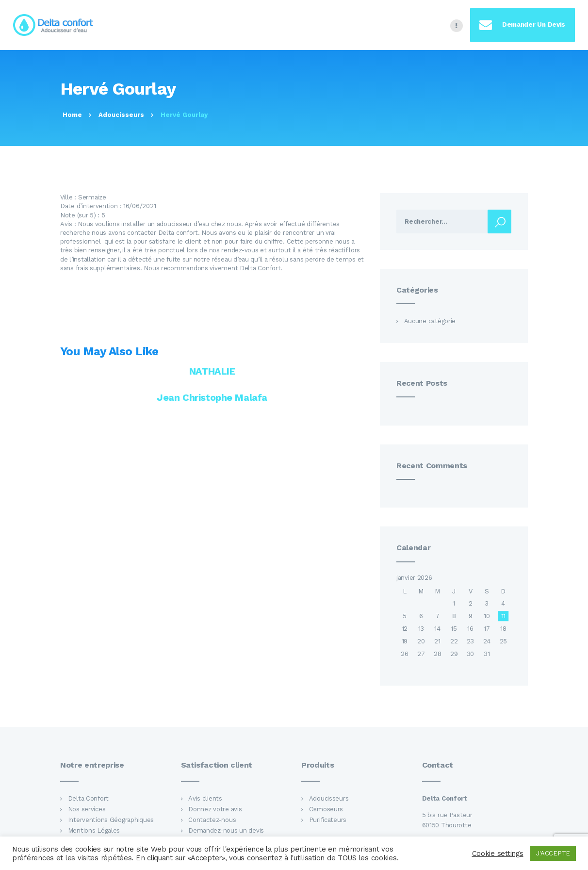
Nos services (87, 809)
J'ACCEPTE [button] (553, 853)
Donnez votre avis (215, 809)
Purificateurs (328, 820)
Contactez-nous (212, 820)
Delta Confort (88, 798)
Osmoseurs (326, 809)
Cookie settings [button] (498, 854)
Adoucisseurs (121, 115)
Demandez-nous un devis (226, 830)
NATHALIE (212, 371)
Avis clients (205, 798)
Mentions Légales (94, 830)
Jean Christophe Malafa (212, 397)
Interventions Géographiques (111, 820)
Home (72, 115)
